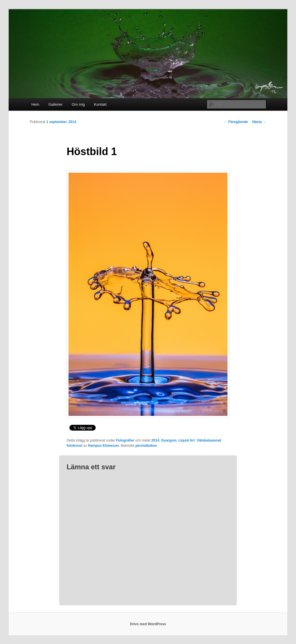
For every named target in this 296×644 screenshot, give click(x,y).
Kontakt (100, 104)
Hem (35, 104)
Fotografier (125, 440)
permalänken (146, 446)
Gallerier (55, 104)
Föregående (236, 122)
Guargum (169, 440)
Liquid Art (186, 440)
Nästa (259, 122)
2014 (155, 440)
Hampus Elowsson (103, 446)
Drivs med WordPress (148, 624)
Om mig (78, 104)
